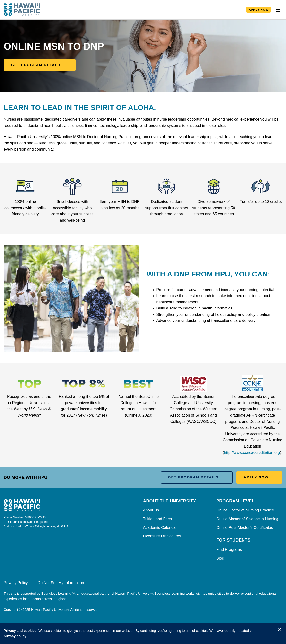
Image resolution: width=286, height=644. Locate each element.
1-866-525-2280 (35, 517)
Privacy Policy (16, 583)
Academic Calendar (160, 528)
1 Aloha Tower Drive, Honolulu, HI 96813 (42, 527)
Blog (220, 558)
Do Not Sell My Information (61, 583)
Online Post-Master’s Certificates (245, 528)
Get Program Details (36, 65)
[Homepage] (22, 10)
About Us (151, 510)
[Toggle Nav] (277, 10)
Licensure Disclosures (162, 536)
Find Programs (229, 549)
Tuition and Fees (158, 519)
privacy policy (15, 636)
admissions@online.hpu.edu (31, 522)
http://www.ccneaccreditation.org (252, 453)
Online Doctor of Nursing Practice (245, 510)
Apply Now (259, 10)
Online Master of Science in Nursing (247, 519)
